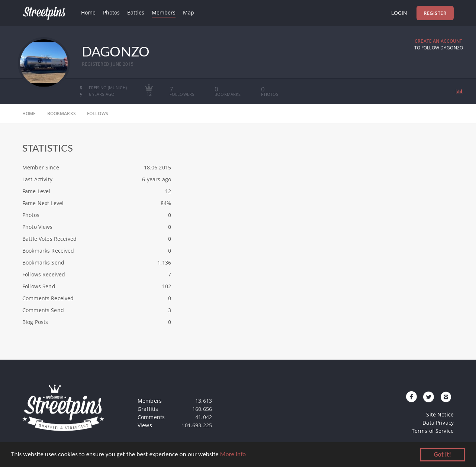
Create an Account (438, 41)
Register (435, 13)
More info (233, 455)
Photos (111, 12)
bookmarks (62, 113)
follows (98, 113)
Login (399, 13)
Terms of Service (433, 431)
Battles (136, 12)
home (29, 113)
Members (164, 12)
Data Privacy (438, 423)
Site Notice (440, 414)
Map (189, 12)
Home (88, 12)
